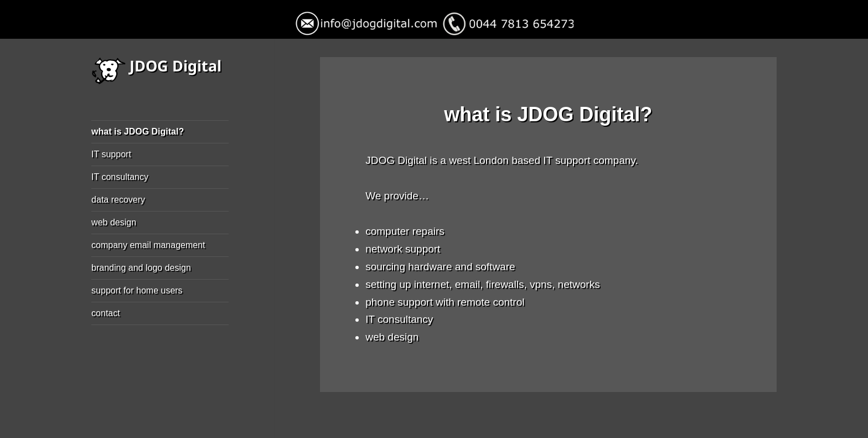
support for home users (137, 290)
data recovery (118, 200)
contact (106, 313)
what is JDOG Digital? (138, 132)
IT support (111, 154)
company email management (148, 245)
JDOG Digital (175, 66)
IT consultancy (120, 177)
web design (114, 222)
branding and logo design (141, 268)
